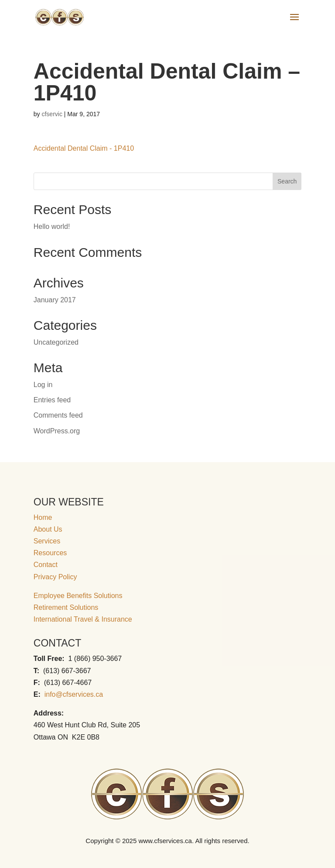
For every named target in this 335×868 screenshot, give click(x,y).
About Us (48, 529)
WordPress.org (57, 431)
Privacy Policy (55, 577)
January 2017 (55, 300)
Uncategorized (56, 342)
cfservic (52, 114)
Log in (43, 385)
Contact (46, 565)
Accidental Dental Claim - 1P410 (84, 148)
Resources (50, 553)
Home (43, 517)
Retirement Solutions (66, 607)
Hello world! (52, 227)
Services (47, 541)
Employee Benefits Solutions (78, 596)
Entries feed (52, 400)
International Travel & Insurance (83, 619)
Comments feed (58, 415)
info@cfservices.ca (74, 694)
